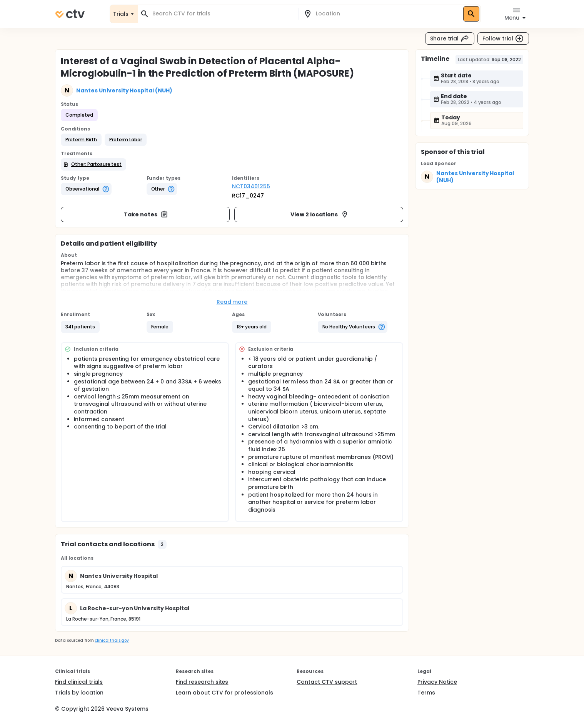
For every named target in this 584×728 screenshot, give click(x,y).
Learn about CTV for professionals (224, 693)
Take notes (146, 214)
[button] (81, 140)
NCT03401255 (251, 186)
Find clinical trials (79, 682)
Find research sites (202, 682)
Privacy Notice (437, 682)
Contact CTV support (327, 682)
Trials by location (79, 693)
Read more (232, 302)
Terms (426, 693)
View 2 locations (320, 214)
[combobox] (222, 14)
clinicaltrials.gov (112, 640)
